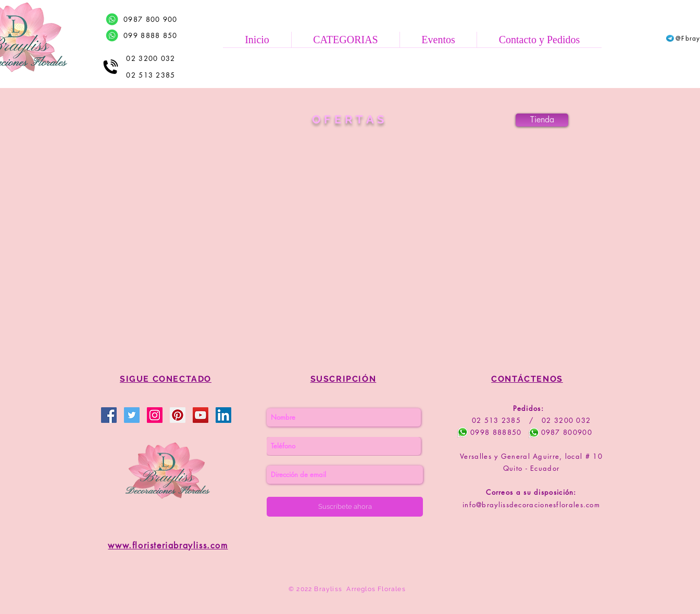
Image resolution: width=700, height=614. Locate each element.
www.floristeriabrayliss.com (168, 546)
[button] (345, 40)
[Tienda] (542, 120)
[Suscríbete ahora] (345, 507)
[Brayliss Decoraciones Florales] (109, 415)
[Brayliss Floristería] (132, 415)
